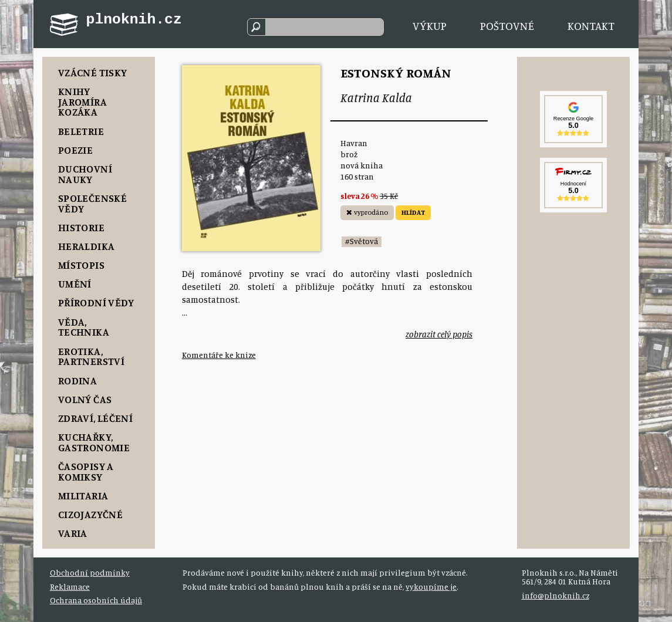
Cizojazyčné (90, 514)
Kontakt (591, 26)
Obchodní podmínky (90, 573)
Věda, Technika (84, 327)
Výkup (430, 26)
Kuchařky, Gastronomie (94, 442)
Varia (73, 533)
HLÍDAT (413, 212)
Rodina (77, 380)
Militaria (83, 495)
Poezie (75, 150)
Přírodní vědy (96, 302)
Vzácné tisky (92, 72)
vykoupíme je (431, 587)
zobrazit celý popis (439, 334)
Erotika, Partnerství (91, 356)
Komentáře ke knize (219, 355)
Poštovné (507, 26)
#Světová (362, 241)
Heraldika (86, 246)
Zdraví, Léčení (95, 418)
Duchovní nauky (85, 174)
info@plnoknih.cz (556, 596)
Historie (81, 227)
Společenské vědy (92, 203)
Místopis (81, 265)
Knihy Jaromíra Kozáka (82, 102)
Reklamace (70, 587)
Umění (75, 283)
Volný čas (85, 399)
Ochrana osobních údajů (96, 600)
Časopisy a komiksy (86, 471)
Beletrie (81, 131)
